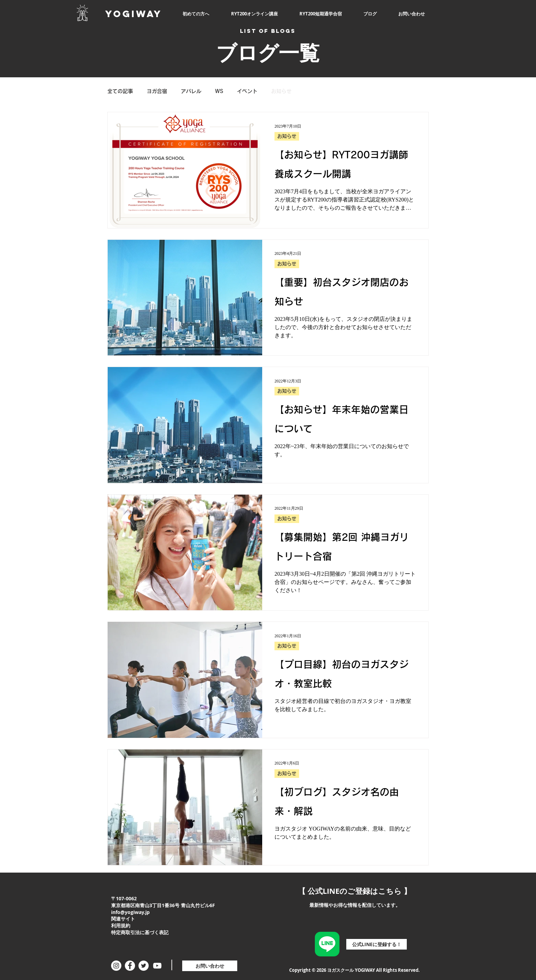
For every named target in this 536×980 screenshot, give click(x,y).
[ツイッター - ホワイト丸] (144, 966)
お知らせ (281, 91)
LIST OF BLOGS (268, 31)
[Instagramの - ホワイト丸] (116, 966)
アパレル (191, 91)
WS (219, 91)
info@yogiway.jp (130, 912)
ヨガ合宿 (157, 91)
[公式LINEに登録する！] (377, 944)
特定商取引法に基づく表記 (140, 932)
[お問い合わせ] (210, 966)
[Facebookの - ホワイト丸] (130, 966)
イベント (247, 91)
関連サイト (123, 919)
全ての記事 (120, 91)
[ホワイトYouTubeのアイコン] (157, 966)
